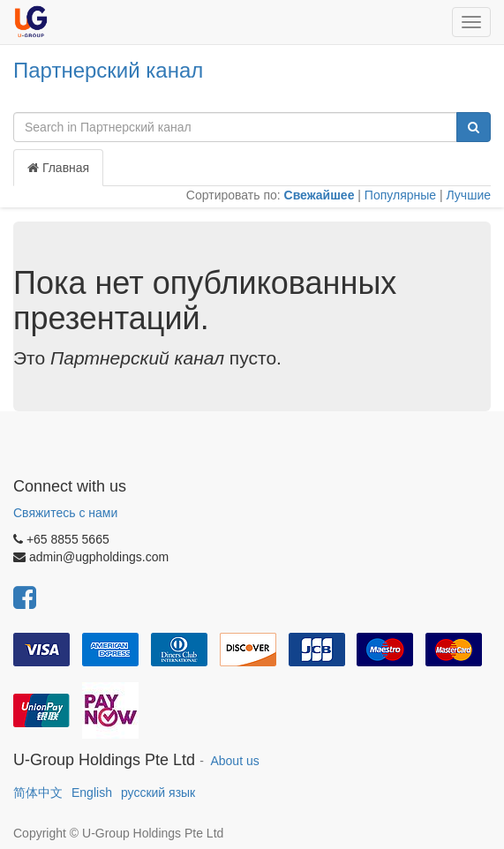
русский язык (158, 793)
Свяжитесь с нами (65, 513)
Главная (58, 168)
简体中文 (38, 793)
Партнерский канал (108, 70)
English (92, 793)
